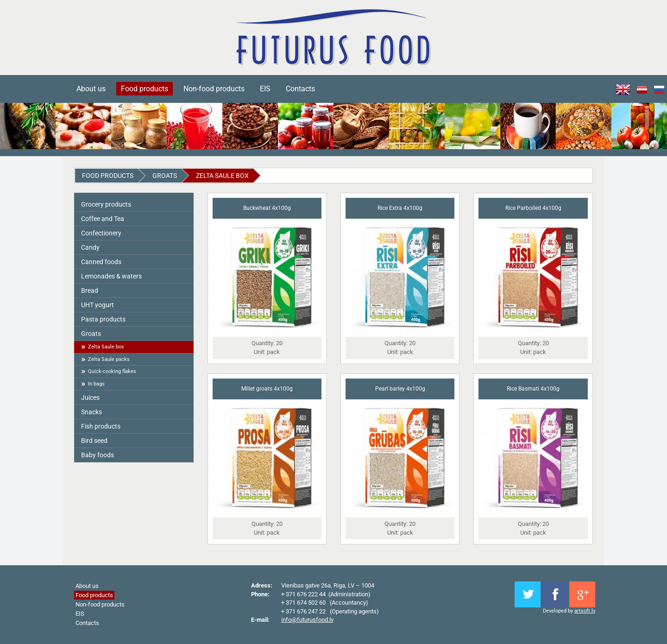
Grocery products (106, 204)
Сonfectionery (101, 233)
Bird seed (94, 441)
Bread (90, 290)
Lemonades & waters (111, 276)
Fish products (101, 426)
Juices (90, 398)
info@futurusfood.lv (307, 620)
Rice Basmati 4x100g (533, 389)
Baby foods (98, 455)
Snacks (91, 412)
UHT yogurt (98, 305)
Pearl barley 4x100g (400, 389)
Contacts (300, 89)
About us (91, 89)
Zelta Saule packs (109, 359)
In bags (96, 384)
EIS (265, 89)
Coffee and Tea (103, 219)
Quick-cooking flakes (112, 371)
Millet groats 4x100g (267, 389)
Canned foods (101, 262)
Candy (90, 247)
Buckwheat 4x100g (267, 208)
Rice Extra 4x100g (400, 208)
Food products (145, 89)
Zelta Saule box (222, 176)
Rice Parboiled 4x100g (533, 208)
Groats (165, 176)
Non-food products (214, 89)
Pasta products (103, 319)
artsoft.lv (585, 611)
